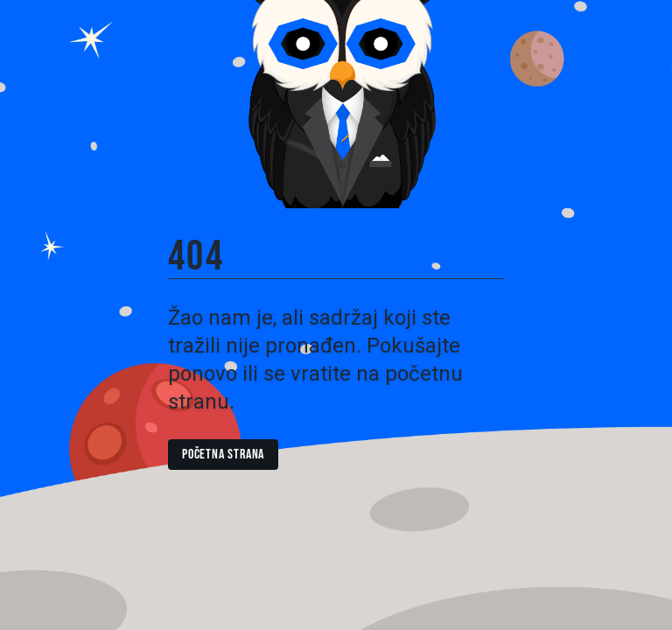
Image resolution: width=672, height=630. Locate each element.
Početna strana (223, 455)
